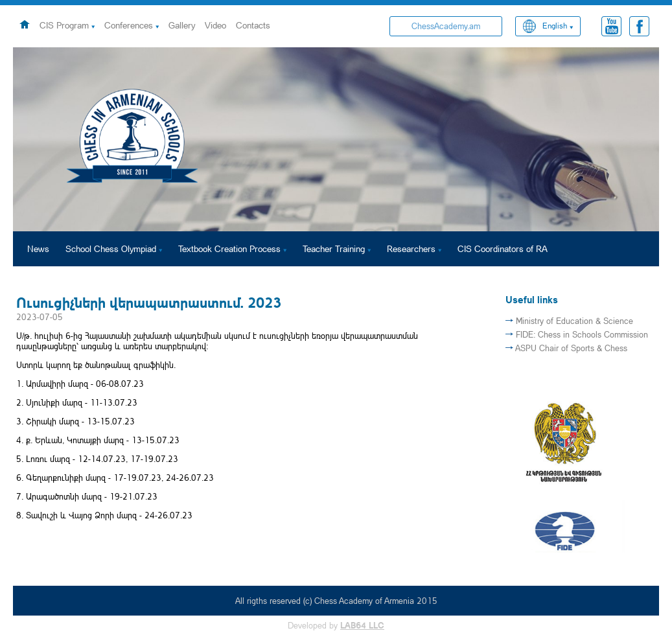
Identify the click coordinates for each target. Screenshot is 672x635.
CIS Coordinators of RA (503, 248)
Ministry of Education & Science (574, 321)
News (38, 248)
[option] (336, 139)
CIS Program (64, 25)
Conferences (129, 25)
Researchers (411, 248)
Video (215, 25)
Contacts (253, 25)
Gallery (182, 25)
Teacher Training (334, 248)
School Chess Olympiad (111, 248)
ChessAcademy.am (446, 26)
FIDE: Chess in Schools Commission (582, 334)
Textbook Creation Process (229, 248)
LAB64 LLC (362, 625)
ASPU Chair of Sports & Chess (571, 348)
